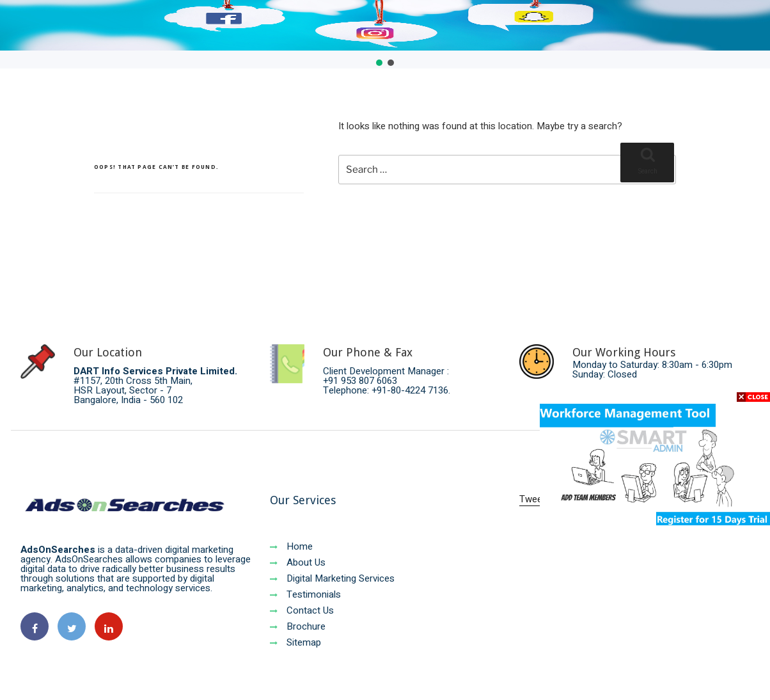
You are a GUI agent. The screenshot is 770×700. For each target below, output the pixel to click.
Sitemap (295, 642)
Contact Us (302, 610)
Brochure (298, 626)
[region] (385, 34)
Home (291, 546)
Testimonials (305, 594)
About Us (298, 562)
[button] (379, 63)
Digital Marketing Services (332, 578)
